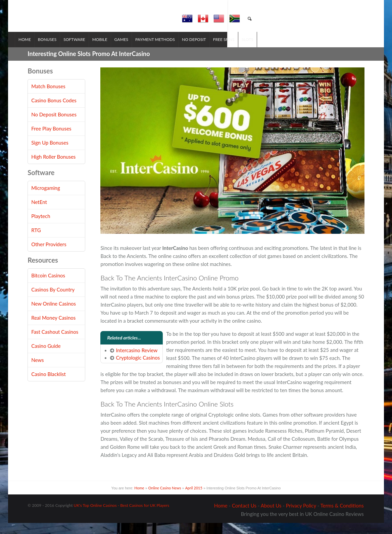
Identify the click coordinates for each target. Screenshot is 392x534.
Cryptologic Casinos (138, 369)
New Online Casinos (54, 315)
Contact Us (244, 517)
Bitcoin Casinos (48, 287)
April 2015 (194, 499)
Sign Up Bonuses (50, 154)
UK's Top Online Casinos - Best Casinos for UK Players (122, 516)
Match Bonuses (48, 98)
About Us (271, 517)
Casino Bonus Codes (54, 112)
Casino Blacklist (48, 385)
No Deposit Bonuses (54, 126)
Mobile (113, 50)
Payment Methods (168, 50)
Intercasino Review (137, 361)
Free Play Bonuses (51, 140)
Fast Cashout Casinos (55, 343)
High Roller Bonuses (53, 168)
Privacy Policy (301, 517)
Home (37, 50)
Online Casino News (165, 499)
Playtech (41, 227)
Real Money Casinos (53, 329)
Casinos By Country (53, 301)
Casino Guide (46, 357)
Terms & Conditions (342, 517)
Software (87, 50)
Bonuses (60, 50)
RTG (36, 242)
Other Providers (49, 256)
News (37, 371)
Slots (260, 50)
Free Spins (237, 50)
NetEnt (39, 213)
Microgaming (46, 199)
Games (134, 50)
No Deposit (207, 50)
